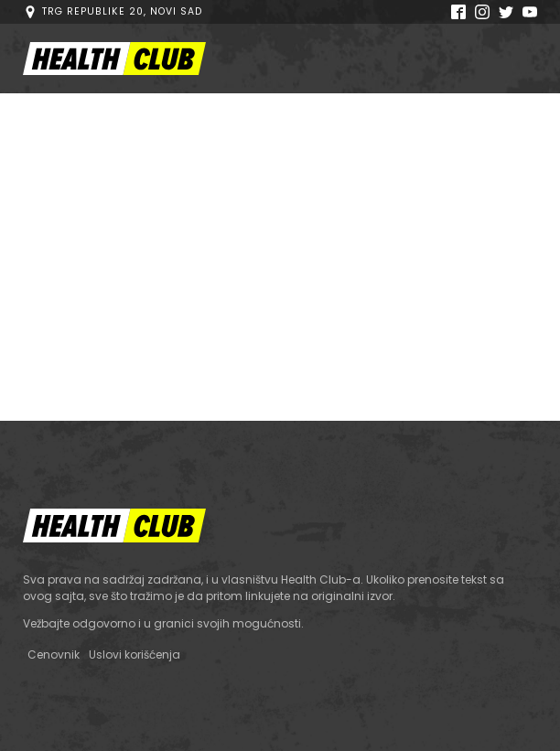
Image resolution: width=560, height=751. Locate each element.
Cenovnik (54, 654)
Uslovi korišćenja (135, 654)
